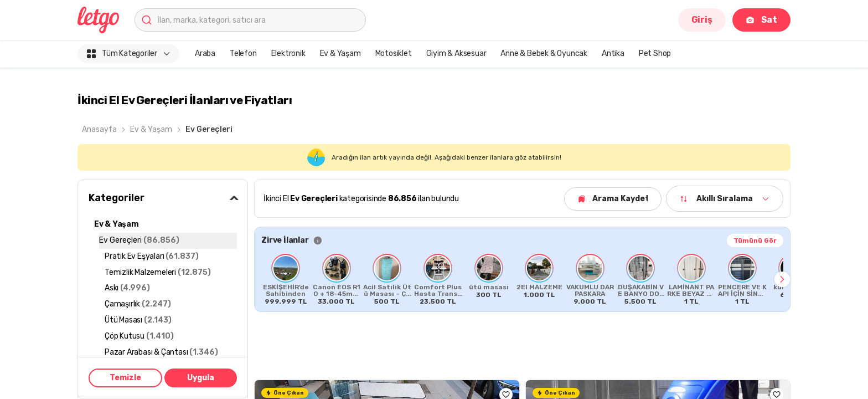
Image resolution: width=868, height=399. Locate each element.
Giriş (702, 20)
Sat (761, 20)
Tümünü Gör (755, 241)
